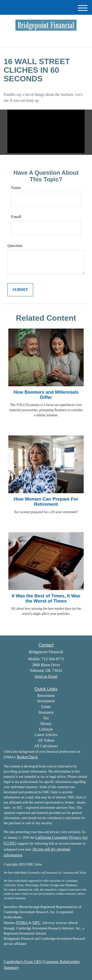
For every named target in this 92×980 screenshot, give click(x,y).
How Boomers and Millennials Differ (46, 395)
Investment (46, 701)
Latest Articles (46, 735)
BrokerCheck (27, 757)
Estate (46, 707)
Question (15, 246)
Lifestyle (46, 729)
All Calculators (46, 746)
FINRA (22, 923)
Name (16, 188)
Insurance (46, 712)
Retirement (46, 696)
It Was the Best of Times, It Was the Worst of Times (46, 598)
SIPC (37, 923)
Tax (46, 718)
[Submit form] (20, 290)
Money (46, 724)
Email (16, 217)
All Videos (46, 740)
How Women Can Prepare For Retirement (46, 502)
